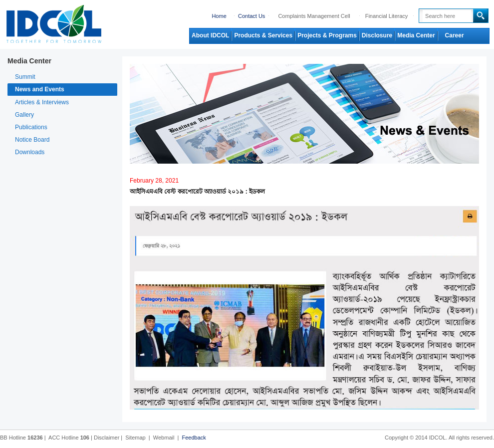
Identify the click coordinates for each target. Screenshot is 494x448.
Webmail (164, 438)
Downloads (30, 152)
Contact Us (251, 16)
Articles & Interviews (42, 102)
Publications (31, 127)
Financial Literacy (387, 16)
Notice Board (32, 140)
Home (219, 16)
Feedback (194, 438)
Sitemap (135, 438)
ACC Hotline (69, 438)
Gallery (24, 115)
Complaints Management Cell (314, 16)
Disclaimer (107, 438)
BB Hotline (21, 438)
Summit (25, 77)
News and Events (40, 89)
